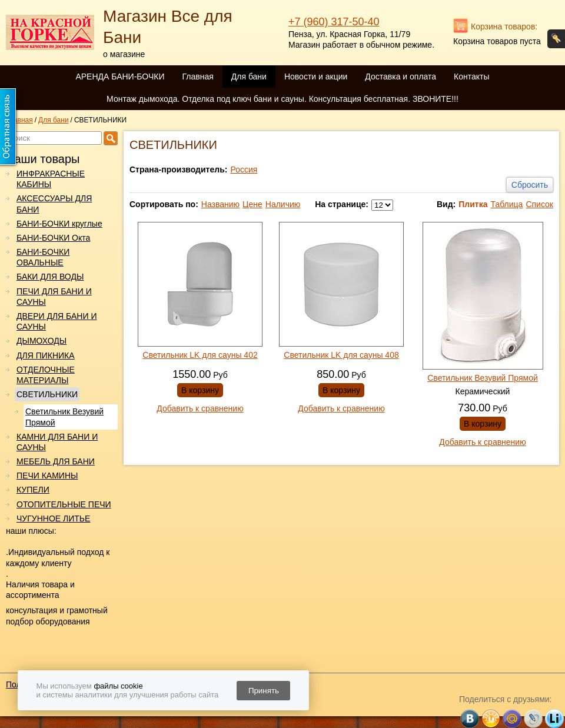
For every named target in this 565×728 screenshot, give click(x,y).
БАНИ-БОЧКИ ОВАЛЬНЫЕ (43, 257)
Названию (220, 204)
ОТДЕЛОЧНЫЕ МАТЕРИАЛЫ (46, 375)
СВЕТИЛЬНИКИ (47, 394)
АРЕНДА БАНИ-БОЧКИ (120, 77)
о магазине (124, 54)
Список (539, 204)
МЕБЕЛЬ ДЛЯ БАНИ (56, 461)
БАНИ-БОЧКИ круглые (59, 224)
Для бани (249, 77)
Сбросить (530, 185)
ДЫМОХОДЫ (41, 341)
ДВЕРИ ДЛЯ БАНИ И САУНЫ (56, 321)
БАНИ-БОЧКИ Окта (53, 238)
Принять (264, 691)
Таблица (506, 204)
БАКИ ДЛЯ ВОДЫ (50, 277)
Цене (252, 204)
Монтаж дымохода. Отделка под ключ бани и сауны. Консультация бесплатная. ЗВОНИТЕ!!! (282, 99)
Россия (244, 169)
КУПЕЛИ (33, 490)
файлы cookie (118, 686)
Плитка (473, 204)
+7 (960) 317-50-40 (334, 22)
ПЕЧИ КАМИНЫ (47, 476)
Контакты (471, 77)
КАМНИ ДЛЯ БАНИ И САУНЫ (57, 442)
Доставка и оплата (401, 77)
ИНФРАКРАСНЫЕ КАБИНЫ (51, 179)
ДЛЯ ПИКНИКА (46, 355)
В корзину (200, 390)
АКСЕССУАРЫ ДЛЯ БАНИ (54, 204)
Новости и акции (316, 77)
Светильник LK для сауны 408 (341, 355)
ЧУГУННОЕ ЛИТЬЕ (53, 518)
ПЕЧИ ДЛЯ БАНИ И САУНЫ (54, 297)
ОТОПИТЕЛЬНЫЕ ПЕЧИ (64, 504)
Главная (197, 77)
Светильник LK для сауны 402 (200, 355)
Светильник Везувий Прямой (64, 417)
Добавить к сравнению (200, 408)
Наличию (283, 204)
